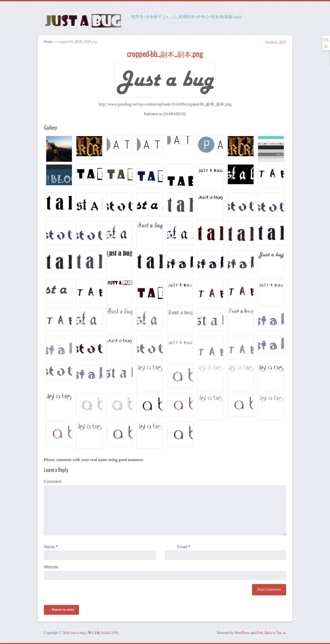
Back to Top (273, 633)
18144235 (107, 633)
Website (51, 567)
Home (48, 41)
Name (51, 547)
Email (184, 547)
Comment (53, 481)
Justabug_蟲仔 (273, 42)
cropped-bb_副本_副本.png (165, 54)
